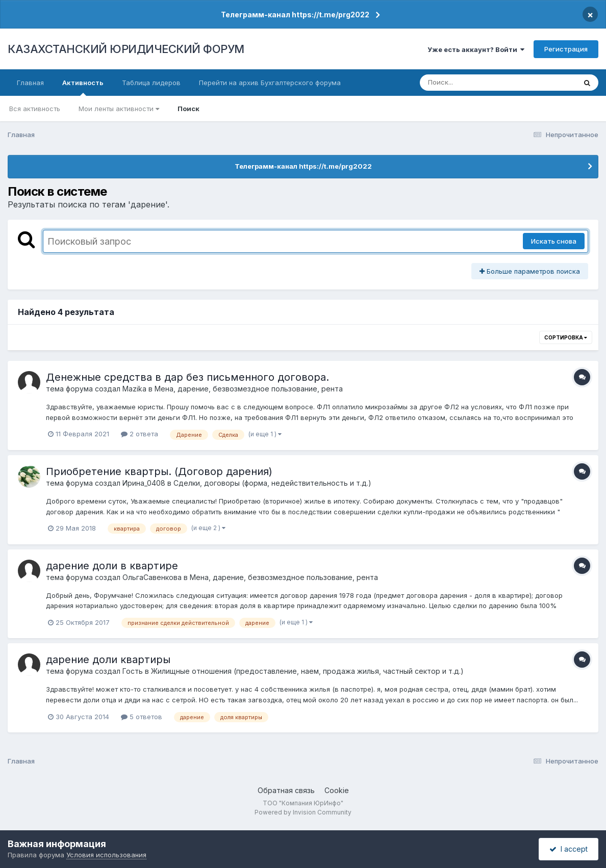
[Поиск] (478, 83)
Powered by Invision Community (303, 812)
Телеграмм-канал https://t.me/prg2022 (295, 15)
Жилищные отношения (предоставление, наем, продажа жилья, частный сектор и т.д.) (307, 671)
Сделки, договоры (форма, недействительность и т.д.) (272, 483)
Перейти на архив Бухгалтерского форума (270, 83)
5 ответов (142, 717)
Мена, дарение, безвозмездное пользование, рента (249, 389)
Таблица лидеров (151, 83)
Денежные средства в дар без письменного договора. (187, 377)
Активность (83, 87)
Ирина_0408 (144, 483)
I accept (569, 849)
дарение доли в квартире (112, 566)
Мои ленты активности (119, 109)
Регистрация (566, 49)
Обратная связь (286, 790)
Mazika (134, 389)
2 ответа (140, 434)
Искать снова (554, 241)
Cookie (337, 790)
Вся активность (35, 109)
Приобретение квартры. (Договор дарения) (159, 471)
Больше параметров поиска (530, 271)
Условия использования (106, 855)
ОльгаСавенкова (152, 577)
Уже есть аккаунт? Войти (476, 49)
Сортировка (566, 337)
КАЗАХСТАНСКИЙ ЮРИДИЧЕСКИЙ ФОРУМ (126, 49)
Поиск (188, 109)
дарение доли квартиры (108, 660)
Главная (30, 83)
